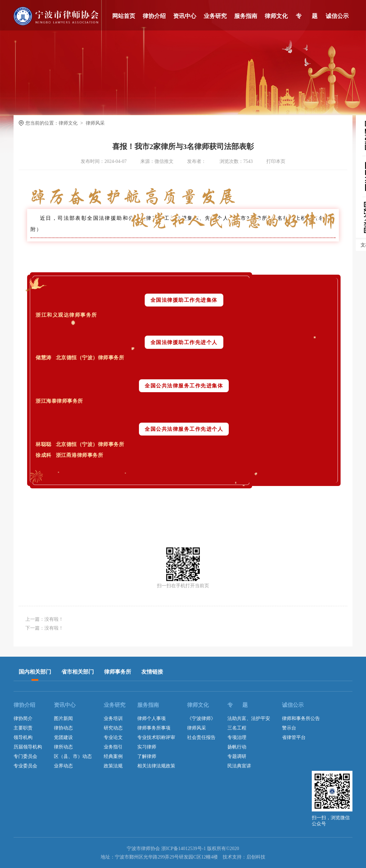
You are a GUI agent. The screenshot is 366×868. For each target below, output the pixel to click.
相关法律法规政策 (156, 766)
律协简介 (23, 718)
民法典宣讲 (239, 766)
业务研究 (215, 16)
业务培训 (113, 718)
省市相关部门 (78, 672)
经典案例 (113, 756)
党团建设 (63, 737)
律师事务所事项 (154, 728)
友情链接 (152, 672)
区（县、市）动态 (73, 756)
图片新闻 (63, 718)
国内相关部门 (35, 672)
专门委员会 (25, 756)
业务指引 (113, 747)
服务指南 (246, 16)
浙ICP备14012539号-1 (184, 849)
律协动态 (63, 728)
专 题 (307, 16)
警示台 (289, 728)
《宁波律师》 (201, 718)
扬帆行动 (237, 747)
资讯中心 (185, 16)
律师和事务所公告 (301, 718)
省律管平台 (294, 737)
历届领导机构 (28, 747)
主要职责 (23, 728)
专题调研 (237, 756)
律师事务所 (118, 672)
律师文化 (276, 16)
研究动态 (113, 728)
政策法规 (113, 766)
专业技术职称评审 (156, 737)
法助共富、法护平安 (249, 718)
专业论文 (113, 737)
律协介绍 (154, 16)
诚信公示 (337, 16)
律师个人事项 (151, 718)
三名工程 (237, 728)
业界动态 (63, 766)
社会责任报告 (201, 737)
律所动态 (63, 747)
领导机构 (23, 737)
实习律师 (147, 747)
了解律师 (147, 756)
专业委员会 (25, 766)
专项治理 (237, 737)
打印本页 (276, 161)
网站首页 (124, 16)
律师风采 (197, 728)
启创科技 (256, 857)
